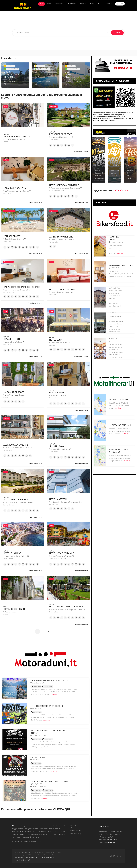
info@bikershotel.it (110, 842)
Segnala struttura (74, 827)
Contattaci (108, 4)
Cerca (117, 33)
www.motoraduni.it (39, 855)
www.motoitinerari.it (53, 855)
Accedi (120, 4)
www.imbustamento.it (23, 860)
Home (42, 4)
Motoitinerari (72, 4)
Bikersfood (83, 4)
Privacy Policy (76, 834)
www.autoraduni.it (34, 857)
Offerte (92, 4)
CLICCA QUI (121, 190)
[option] (15, 75)
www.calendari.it (47, 857)
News (100, 4)
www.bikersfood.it (21, 857)
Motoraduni (59, 4)
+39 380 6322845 (113, 840)
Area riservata (76, 831)
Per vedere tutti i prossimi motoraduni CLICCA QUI (35, 809)
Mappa (49, 4)
